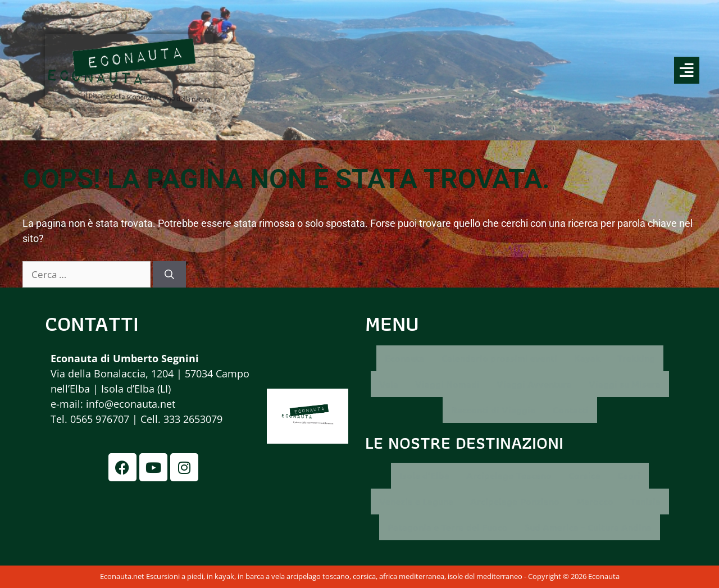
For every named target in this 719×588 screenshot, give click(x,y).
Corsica (584, 475)
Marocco (595, 501)
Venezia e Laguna (416, 501)
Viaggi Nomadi (447, 384)
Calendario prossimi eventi (499, 358)
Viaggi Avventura (534, 384)
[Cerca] (169, 275)
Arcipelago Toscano (509, 475)
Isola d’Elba (424, 475)
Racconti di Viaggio (493, 410)
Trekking (636, 358)
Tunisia (645, 501)
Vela (389, 384)
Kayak (587, 358)
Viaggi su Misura (625, 384)
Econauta (405, 358)
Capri (629, 475)
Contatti (571, 410)
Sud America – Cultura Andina (588, 527)
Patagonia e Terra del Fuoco (448, 527)
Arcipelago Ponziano (515, 501)
